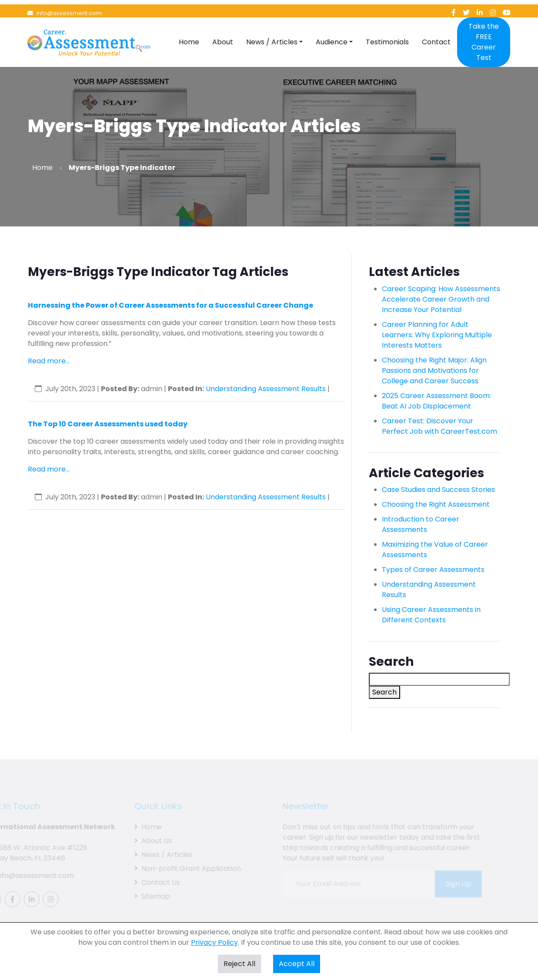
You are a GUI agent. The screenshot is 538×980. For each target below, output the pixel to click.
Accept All (297, 964)
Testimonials (387, 30)
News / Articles (272, 30)
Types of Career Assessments (433, 570)
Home (189, 30)
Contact (436, 30)
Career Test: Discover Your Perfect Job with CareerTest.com (439, 426)
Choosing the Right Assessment (436, 504)
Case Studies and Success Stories (438, 490)
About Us (147, 841)
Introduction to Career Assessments (421, 524)
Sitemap (146, 896)
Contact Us (151, 882)
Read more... (49, 361)
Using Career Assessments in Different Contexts (431, 615)
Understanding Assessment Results (266, 389)
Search (384, 692)
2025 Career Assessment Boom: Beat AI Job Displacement (436, 401)
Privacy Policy (214, 942)
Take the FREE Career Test (484, 30)
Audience (332, 30)
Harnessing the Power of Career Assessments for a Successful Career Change (170, 305)
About (223, 30)
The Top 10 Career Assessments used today (108, 424)
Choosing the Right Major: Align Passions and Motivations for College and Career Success (434, 370)
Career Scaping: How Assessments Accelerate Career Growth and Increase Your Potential (441, 299)
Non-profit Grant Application (181, 869)
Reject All (239, 964)
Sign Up (452, 884)
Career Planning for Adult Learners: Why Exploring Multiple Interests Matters (437, 335)
